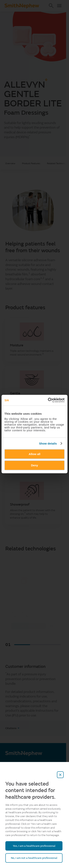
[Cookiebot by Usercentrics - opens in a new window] (49, 400)
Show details (48, 443)
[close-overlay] (60, 775)
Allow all (35, 454)
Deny (35, 465)
